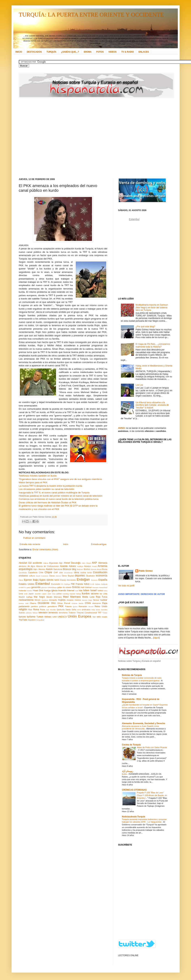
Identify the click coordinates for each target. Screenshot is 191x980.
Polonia (68, 606)
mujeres (62, 600)
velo (99, 617)
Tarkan (35, 613)
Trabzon (72, 613)
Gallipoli (104, 584)
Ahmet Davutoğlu (72, 563)
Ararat (94, 566)
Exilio (125, 774)
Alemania (103, 563)
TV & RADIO (127, 52)
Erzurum (94, 580)
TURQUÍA (51, 52)
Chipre (48, 572)
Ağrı (61, 563)
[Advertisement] (38, 138)
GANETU (22, 587)
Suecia (22, 613)
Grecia (76, 587)
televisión (43, 613)
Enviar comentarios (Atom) (45, 550)
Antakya (80, 566)
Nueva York (24, 603)
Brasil (99, 569)
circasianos (68, 573)
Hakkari (88, 587)
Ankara (72, 566)
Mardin (49, 597)
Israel (93, 590)
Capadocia (33, 572)
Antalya (87, 566)
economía (101, 576)
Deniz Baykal (68, 576)
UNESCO (62, 617)
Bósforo (87, 569)
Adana (46, 563)
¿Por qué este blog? (145, 327)
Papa (105, 603)
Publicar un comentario (34, 538)
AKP (94, 563)
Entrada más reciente (30, 544)
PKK (61, 606)
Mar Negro (39, 597)
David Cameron (42, 576)
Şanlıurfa (61, 610)
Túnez (105, 613)
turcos (22, 617)
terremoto (53, 613)
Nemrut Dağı (87, 600)
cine (61, 572)
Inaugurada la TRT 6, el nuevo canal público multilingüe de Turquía (54, 493)
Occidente (43, 603)
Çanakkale (23, 573)
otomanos (96, 603)
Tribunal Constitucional (87, 613)
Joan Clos (51, 594)
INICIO (19, 52)
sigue (156, 638)
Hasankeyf (103, 587)
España (103, 580)
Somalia (104, 610)
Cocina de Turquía (131, 745)
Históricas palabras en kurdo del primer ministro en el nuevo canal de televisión (61, 496)
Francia (79, 584)
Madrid (22, 597)
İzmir (21, 594)
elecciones (71, 580)
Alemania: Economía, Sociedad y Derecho (144, 723)
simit (79, 610)
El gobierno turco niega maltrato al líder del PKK (44, 506)
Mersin (37, 600)
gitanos (44, 587)
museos (70, 600)
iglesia (54, 591)
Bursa (105, 569)
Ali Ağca (31, 566)
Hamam (95, 587)
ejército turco (53, 580)
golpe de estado (64, 587)
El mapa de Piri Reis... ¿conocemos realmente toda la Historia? (153, 345)
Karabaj (66, 594)
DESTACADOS (34, 52)
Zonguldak (40, 620)
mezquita (53, 600)
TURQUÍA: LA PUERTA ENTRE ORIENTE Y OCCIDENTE (91, 14)
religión (23, 609)
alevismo (23, 566)
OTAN (88, 603)
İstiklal (100, 591)
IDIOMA (88, 52)
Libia (105, 594)
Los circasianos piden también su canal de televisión (47, 489)
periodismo (52, 606)
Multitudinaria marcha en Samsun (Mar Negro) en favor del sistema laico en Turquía (152, 307)
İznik (26, 594)
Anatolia (64, 566)
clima (76, 572)
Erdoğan (83, 579)
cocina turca (86, 572)
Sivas (98, 610)
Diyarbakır (90, 576)
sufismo (29, 613)
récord (91, 607)
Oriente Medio (78, 603)
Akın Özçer (86, 563)
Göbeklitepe (52, 587)
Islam (86, 590)
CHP (56, 572)
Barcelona (58, 569)
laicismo (95, 594)
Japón (31, 594)
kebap (79, 594)
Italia (105, 591)
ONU (53, 603)
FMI (73, 584)
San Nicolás (51, 610)
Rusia (43, 610)
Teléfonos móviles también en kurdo (38, 476)
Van (94, 617)
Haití (83, 587)
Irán (81, 591)
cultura (32, 576)
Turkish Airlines (44, 617)
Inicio (66, 544)
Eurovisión (56, 584)
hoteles (30, 591)
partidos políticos (39, 606)
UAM (54, 617)
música (78, 600)
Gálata (98, 584)
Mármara (58, 597)
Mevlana (45, 600)
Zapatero (32, 620)
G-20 (92, 584)
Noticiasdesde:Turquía (134, 817)
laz (101, 594)
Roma (36, 610)
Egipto (42, 580)
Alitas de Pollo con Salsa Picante (152, 747)
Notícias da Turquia (132, 675)
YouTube (23, 620)
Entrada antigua (99, 544)
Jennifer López (41, 594)
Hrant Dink (38, 591)
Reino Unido (101, 606)
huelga (47, 591)
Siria (93, 610)
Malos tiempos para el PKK (33, 482)
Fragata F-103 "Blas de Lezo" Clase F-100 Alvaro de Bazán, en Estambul (152, 795)
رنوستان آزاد (128, 771)
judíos (59, 594)
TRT (100, 613)
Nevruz (96, 600)
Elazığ (63, 580)
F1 (62, 584)
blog (74, 569)
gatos (29, 587)
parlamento (24, 606)
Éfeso (21, 580)
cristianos (23, 576)
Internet (71, 591)
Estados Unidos (27, 584)
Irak (77, 591)
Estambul (43, 584)
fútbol (86, 584)
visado (104, 617)
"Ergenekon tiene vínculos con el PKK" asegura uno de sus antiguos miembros (60, 479)
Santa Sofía (71, 610)
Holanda (22, 591)
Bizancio (67, 569)
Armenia (102, 566)
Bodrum (80, 569)
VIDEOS (112, 52)
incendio (62, 591)
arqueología (26, 569)
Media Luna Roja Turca (95, 597)
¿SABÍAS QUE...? (70, 52)
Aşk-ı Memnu (39, 569)
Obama (33, 603)
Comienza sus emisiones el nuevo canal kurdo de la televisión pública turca (59, 499)
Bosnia (94, 569)
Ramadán (83, 606)
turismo (31, 617)
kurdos (86, 593)
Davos (52, 576)
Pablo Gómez (146, 571)
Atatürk (49, 569)
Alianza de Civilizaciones (47, 566)
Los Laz (139, 385)
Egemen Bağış (31, 580)
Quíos (75, 607)
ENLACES (144, 52)
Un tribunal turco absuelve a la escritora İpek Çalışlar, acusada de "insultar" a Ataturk (152, 405)
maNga (29, 597)
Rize (30, 610)
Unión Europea (80, 616)
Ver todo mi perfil (126, 586)
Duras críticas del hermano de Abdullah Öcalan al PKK (48, 502)
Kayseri (72, 594)
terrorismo (63, 613)
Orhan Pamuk (64, 603)
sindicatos (86, 610)
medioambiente (26, 600)
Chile (41, 572)
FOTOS (100, 52)
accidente (37, 563)
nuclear (104, 600)
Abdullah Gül (25, 563)
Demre (58, 576)
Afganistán (54, 563)
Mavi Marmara (72, 597)
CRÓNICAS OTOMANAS (134, 790)
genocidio (36, 587)
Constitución (100, 572)
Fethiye (67, 584)
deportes (80, 576)
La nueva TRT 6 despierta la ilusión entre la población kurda (51, 486)
